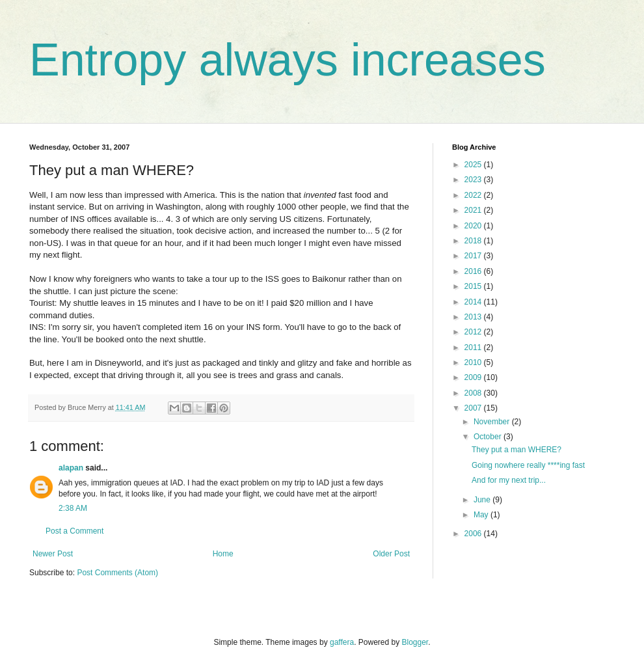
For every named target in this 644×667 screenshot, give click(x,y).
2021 (474, 210)
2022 (474, 195)
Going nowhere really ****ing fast (528, 465)
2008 (474, 393)
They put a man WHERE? (517, 450)
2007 (474, 408)
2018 (474, 241)
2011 (474, 347)
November (493, 422)
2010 (474, 362)
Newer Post (53, 554)
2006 (474, 534)
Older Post (391, 554)
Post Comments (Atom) (117, 573)
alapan (71, 468)
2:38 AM (73, 508)
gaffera (342, 642)
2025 (474, 165)
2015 (474, 286)
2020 (474, 226)
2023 (474, 180)
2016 (474, 271)
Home (223, 554)
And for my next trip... (509, 480)
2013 (474, 317)
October (489, 437)
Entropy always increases (288, 60)
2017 (474, 256)
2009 (474, 377)
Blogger (415, 642)
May (482, 515)
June (483, 500)
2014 (474, 302)
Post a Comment (74, 531)
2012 (474, 332)
